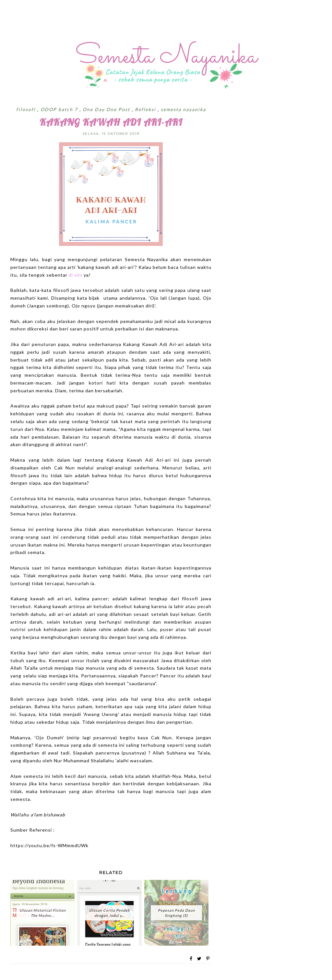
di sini (76, 275)
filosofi (27, 109)
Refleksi (146, 109)
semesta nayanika (183, 109)
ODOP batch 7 (60, 109)
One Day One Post (107, 109)
